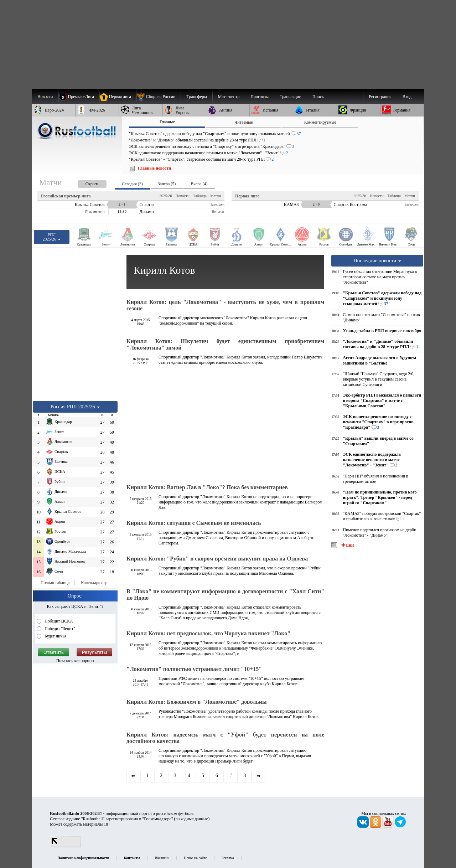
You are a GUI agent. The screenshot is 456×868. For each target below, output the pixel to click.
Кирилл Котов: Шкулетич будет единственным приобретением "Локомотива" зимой (225, 344)
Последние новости (377, 260)
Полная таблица (55, 583)
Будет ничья (55, 636)
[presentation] (85, 183)
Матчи (216, 196)
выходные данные (192, 819)
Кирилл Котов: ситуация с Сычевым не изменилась (194, 523)
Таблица (200, 196)
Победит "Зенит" (59, 629)
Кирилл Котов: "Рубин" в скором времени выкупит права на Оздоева (217, 559)
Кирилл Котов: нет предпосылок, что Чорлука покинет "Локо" (208, 633)
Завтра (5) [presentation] (167, 184)
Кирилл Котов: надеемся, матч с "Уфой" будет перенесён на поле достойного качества (225, 738)
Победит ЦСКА (58, 621)
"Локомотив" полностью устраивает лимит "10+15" (194, 669)
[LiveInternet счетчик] (66, 846)
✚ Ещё (347, 545)
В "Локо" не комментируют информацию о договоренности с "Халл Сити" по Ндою (225, 595)
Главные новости (154, 168)
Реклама (228, 858)
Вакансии (162, 858)
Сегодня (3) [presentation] (132, 184)
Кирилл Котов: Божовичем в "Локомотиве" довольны (197, 702)
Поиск (318, 97)
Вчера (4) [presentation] (199, 184)
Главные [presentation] (167, 122)
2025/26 (165, 196)
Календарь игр (94, 583)
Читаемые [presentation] (243, 122)
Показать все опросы (75, 661)
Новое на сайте (195, 858)
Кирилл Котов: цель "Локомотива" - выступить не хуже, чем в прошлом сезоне (225, 305)
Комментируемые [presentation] (320, 122)
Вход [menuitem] (407, 97)
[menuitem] (159, 97)
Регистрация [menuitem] (380, 97)
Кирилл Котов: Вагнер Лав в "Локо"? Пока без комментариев (207, 487)
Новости (183, 196)
